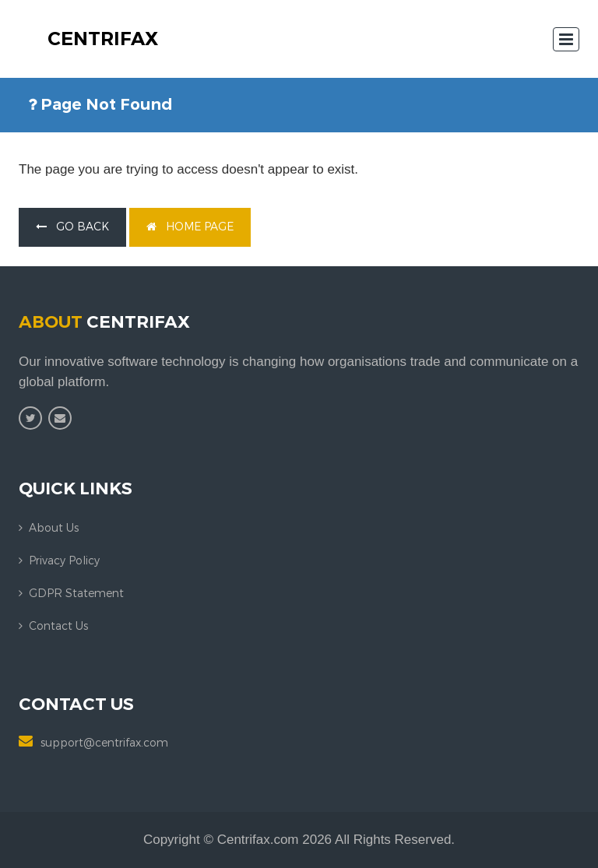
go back (72, 227)
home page (190, 227)
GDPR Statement (76, 594)
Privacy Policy (64, 561)
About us (54, 528)
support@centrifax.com (104, 743)
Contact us (58, 626)
